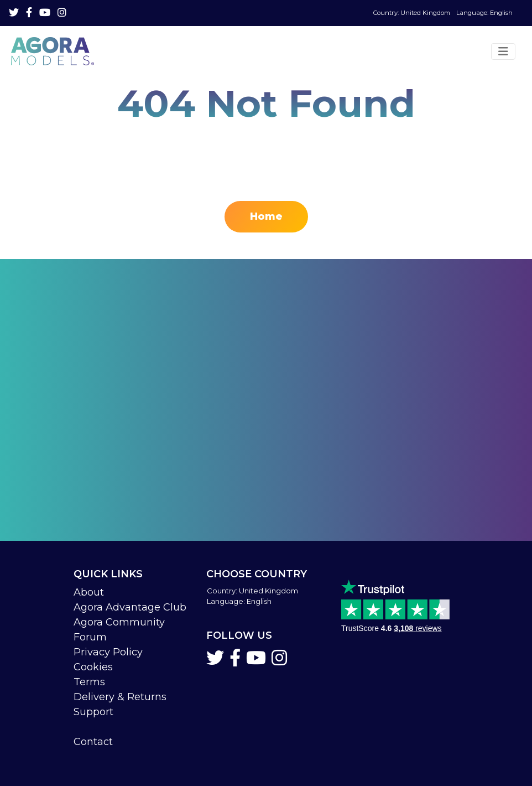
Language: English (443, 13)
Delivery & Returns (120, 697)
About (89, 592)
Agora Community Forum (119, 630)
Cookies (93, 667)
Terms (89, 682)
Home (266, 216)
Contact (93, 742)
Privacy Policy (108, 652)
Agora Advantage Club (130, 607)
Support (93, 712)
